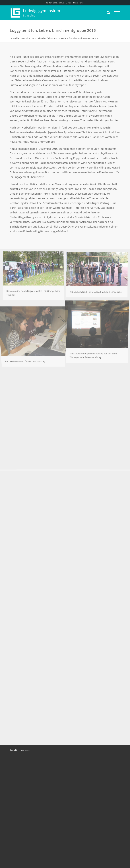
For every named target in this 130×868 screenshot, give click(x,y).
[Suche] (107, 13)
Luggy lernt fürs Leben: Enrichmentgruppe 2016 (53, 30)
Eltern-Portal (79, 3)
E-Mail (69, 3)
